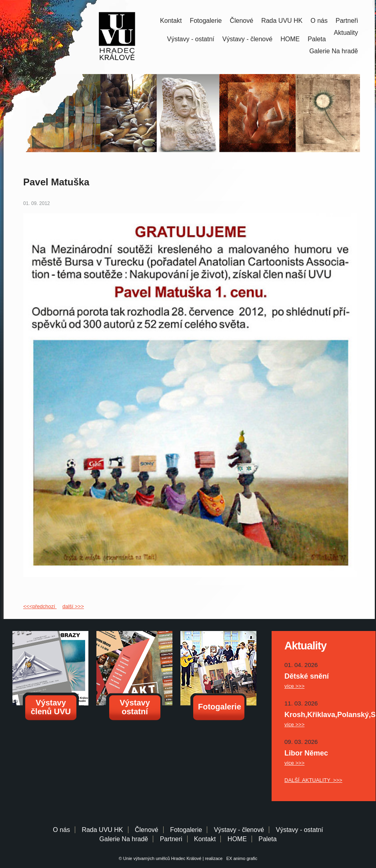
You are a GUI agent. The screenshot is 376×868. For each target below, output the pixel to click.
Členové (241, 21)
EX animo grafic (241, 858)
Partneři (347, 21)
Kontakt (171, 21)
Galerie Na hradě (124, 839)
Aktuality (346, 33)
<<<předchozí (40, 606)
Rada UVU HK (282, 21)
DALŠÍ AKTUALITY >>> (313, 780)
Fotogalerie (206, 21)
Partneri (171, 839)
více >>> (294, 686)
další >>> (73, 606)
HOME (290, 39)
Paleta (317, 39)
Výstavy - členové (247, 39)
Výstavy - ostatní (191, 39)
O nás (319, 21)
